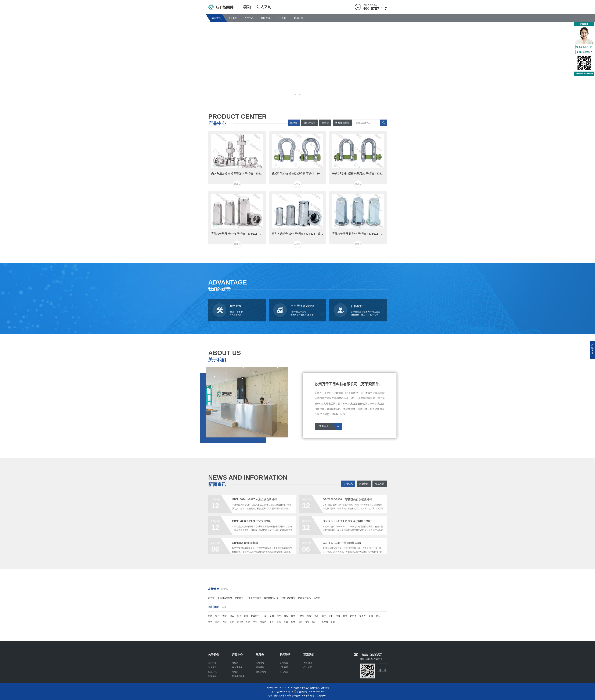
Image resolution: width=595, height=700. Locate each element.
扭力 (210, 622)
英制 (300, 622)
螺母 (232, 616)
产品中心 (249, 18)
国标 (217, 622)
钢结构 (263, 622)
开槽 (264, 616)
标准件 (240, 622)
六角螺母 (239, 598)
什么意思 (324, 622)
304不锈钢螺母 (288, 598)
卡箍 (279, 622)
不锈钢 (301, 616)
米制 (293, 616)
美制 (331, 616)
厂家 (248, 622)
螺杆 (314, 622)
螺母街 (211, 598)
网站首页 (216, 18)
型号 (293, 622)
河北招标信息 (304, 598)
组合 (286, 616)
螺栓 (210, 616)
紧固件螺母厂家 (271, 598)
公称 (333, 622)
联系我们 (298, 18)
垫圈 (272, 616)
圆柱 (324, 616)
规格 (317, 616)
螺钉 (225, 616)
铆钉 (225, 622)
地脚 (338, 616)
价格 (272, 622)
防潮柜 (317, 598)
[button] (295, 94)
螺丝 (217, 616)
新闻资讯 (266, 18)
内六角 (353, 616)
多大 (286, 622)
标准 (239, 616)
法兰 (279, 616)
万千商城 (282, 18)
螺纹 (246, 616)
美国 (371, 616)
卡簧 (232, 622)
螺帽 (309, 616)
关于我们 (233, 18)
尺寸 (345, 616)
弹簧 (307, 622)
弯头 (255, 622)
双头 (378, 616)
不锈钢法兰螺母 (225, 598)
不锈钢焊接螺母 (254, 598)
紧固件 (363, 616)
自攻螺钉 (255, 616)
